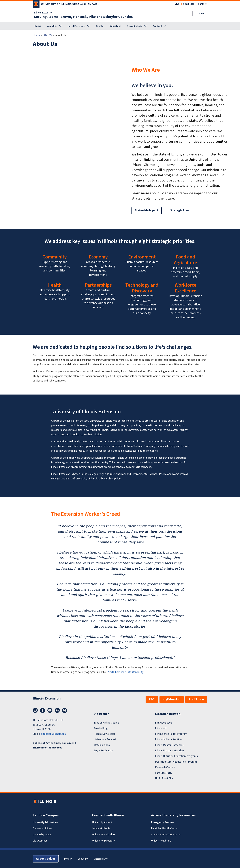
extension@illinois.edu (53, 734)
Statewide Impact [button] (147, 210)
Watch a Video (102, 745)
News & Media (135, 26)
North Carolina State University (126, 672)
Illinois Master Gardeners (169, 745)
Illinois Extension (44, 13)
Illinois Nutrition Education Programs (176, 756)
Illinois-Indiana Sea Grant (169, 739)
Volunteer (189, 4)
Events (100, 26)
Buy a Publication (104, 751)
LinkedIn (57, 710)
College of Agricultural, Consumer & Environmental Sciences (55, 745)
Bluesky (65, 710)
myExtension (172, 700)
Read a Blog (101, 728)
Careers (202, 4)
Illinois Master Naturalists (170, 751)
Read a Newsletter (104, 734)
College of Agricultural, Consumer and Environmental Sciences (123, 474)
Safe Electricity (164, 773)
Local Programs (77, 26)
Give (177, 4)
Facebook (43, 710)
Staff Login (196, 700)
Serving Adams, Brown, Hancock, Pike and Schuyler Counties (83, 17)
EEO (152, 700)
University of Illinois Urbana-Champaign (98, 479)
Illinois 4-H (161, 728)
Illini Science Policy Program (171, 734)
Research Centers (165, 767)
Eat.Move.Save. (164, 723)
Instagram (35, 710)
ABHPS (48, 35)
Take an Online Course (106, 723)
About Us (52, 26)
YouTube (50, 710)
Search (201, 14)
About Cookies (46, 859)
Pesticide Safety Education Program (176, 762)
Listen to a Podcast (105, 739)
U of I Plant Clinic (165, 778)
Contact (157, 26)
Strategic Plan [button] (179, 210)
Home (38, 26)
